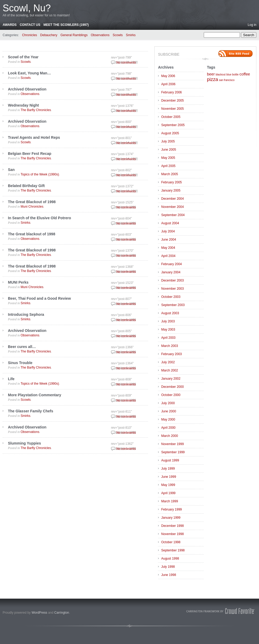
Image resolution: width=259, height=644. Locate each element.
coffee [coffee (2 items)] (245, 74)
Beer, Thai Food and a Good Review (39, 298)
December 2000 (172, 387)
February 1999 (172, 509)
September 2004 (173, 215)
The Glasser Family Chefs (31, 411)
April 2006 (168, 84)
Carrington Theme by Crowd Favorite (221, 611)
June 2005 (169, 150)
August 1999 (170, 460)
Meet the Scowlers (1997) (66, 25)
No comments (126, 63)
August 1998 (170, 559)
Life (11, 379)
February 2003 (172, 354)
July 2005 (168, 141)
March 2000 (170, 436)
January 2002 (171, 379)
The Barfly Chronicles (36, 110)
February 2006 (172, 92)
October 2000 (171, 395)
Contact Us (30, 25)
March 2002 (170, 370)
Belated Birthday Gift (26, 186)
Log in (252, 25)
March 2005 (170, 174)
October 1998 (171, 542)
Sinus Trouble (20, 363)
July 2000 (168, 403)
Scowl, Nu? (27, 8)
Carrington (62, 613)
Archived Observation (27, 89)
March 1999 (170, 501)
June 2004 (169, 240)
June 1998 (169, 575)
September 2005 (173, 125)
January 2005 (171, 190)
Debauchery (49, 35)
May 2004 (168, 248)
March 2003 (170, 346)
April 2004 (168, 256)
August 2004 (170, 223)
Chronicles (29, 35)
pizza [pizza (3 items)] (212, 79)
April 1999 (168, 493)
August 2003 (170, 313)
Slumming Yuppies (24, 443)
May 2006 (168, 76)
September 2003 (173, 305)
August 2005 (170, 133)
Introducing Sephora (26, 314)
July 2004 (168, 231)
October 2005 (171, 117)
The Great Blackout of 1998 (32, 202)
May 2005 (168, 158)
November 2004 (172, 207)
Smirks (131, 35)
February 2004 (172, 264)
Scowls (118, 35)
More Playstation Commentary (35, 395)
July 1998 (168, 567)
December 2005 (172, 101)
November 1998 (172, 534)
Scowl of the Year (23, 57)
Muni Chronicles (32, 207)
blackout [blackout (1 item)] (221, 75)
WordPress (39, 613)
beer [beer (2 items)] (211, 74)
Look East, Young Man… (29, 73)
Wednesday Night (23, 105)
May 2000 (168, 419)
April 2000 (168, 428)
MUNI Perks (18, 282)
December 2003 (172, 280)
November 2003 (172, 289)
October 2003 (171, 297)
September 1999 (173, 452)
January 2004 (171, 272)
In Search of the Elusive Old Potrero (40, 218)
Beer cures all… (22, 347)
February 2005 (172, 182)
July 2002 (168, 362)
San (11, 170)
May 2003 (168, 330)
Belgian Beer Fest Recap (30, 154)
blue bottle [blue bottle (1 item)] (233, 75)
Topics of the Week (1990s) (40, 174)
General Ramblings (74, 35)
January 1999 (171, 518)
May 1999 (168, 485)
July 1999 (168, 469)
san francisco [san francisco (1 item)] (227, 80)
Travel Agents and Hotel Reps (34, 137)
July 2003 (168, 321)
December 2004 (172, 199)
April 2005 (168, 166)
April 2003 (168, 338)
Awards (10, 25)
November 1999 (172, 444)
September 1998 (173, 550)
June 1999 (169, 477)
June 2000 (169, 411)
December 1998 (172, 526)
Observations (100, 35)
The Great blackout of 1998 (32, 234)
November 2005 (172, 109)
